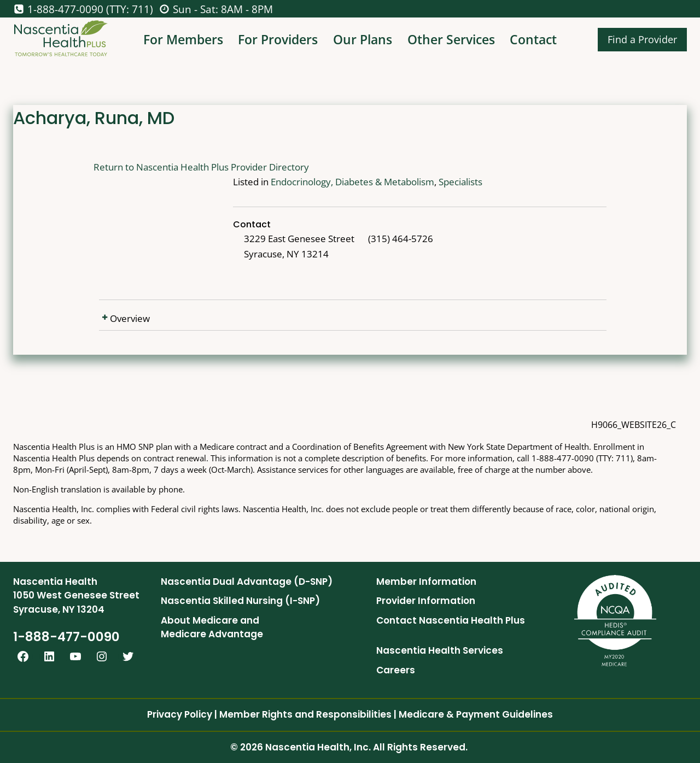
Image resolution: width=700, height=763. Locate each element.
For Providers (278, 39)
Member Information (426, 582)
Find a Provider (642, 39)
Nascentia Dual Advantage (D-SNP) (247, 582)
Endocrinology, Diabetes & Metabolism (352, 182)
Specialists (460, 182)
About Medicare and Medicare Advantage (212, 627)
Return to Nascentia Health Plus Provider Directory (201, 167)
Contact (533, 39)
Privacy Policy (180, 714)
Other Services (451, 39)
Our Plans (363, 39)
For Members (183, 39)
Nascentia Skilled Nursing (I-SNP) (240, 601)
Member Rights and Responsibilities (305, 714)
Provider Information (426, 601)
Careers (396, 670)
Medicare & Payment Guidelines (476, 714)
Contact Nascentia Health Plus (451, 620)
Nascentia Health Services (440, 650)
